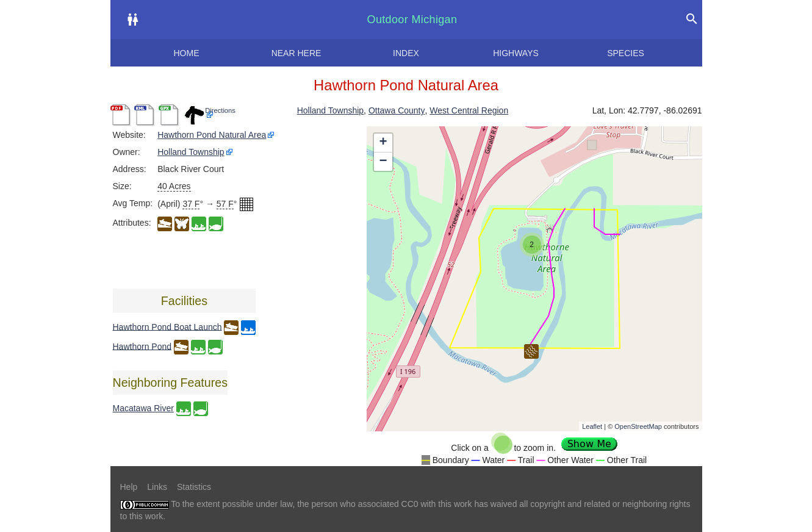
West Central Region (469, 110)
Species (626, 53)
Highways (516, 53)
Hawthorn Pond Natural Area (212, 135)
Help (129, 487)
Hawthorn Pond (142, 346)
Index (406, 53)
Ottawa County (397, 110)
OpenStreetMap (638, 426)
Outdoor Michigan (412, 20)
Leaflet (592, 426)
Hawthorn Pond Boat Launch (167, 326)
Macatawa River (143, 408)
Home (187, 53)
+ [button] (383, 143)
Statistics (194, 487)
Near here (296, 53)
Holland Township (330, 110)
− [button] (383, 162)
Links (157, 487)
